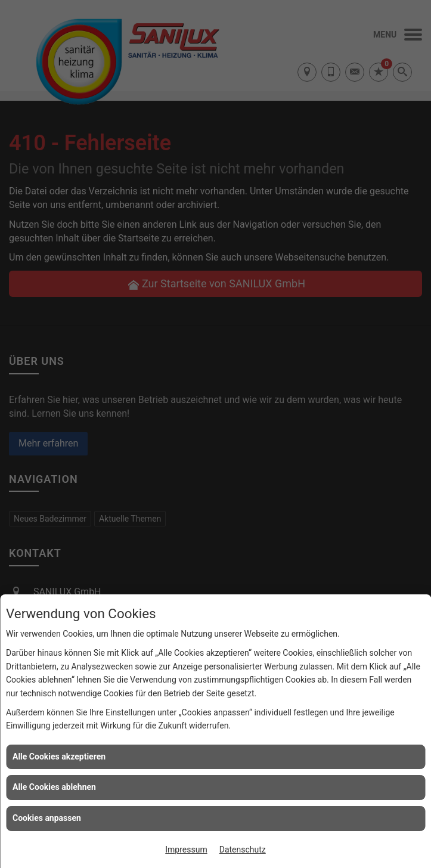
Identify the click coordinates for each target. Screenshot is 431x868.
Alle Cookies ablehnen (54, 787)
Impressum (186, 850)
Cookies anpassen (47, 818)
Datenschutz (243, 850)
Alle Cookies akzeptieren (59, 757)
